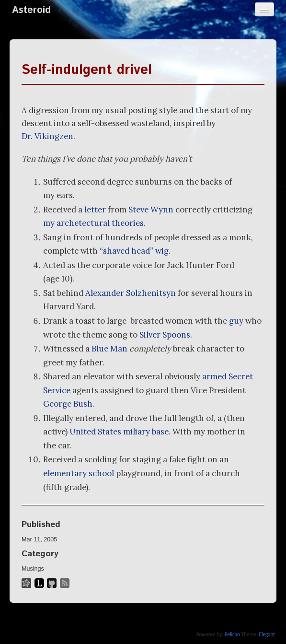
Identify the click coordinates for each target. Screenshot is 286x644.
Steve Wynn (151, 210)
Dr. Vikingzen (47, 136)
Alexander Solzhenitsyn (131, 293)
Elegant (267, 634)
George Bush (68, 404)
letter (95, 210)
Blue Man (109, 349)
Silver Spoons (165, 335)
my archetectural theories (93, 223)
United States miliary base (119, 432)
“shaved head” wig (134, 251)
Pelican (232, 634)
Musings (33, 569)
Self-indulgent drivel (87, 70)
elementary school (79, 473)
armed (214, 376)
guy (236, 321)
